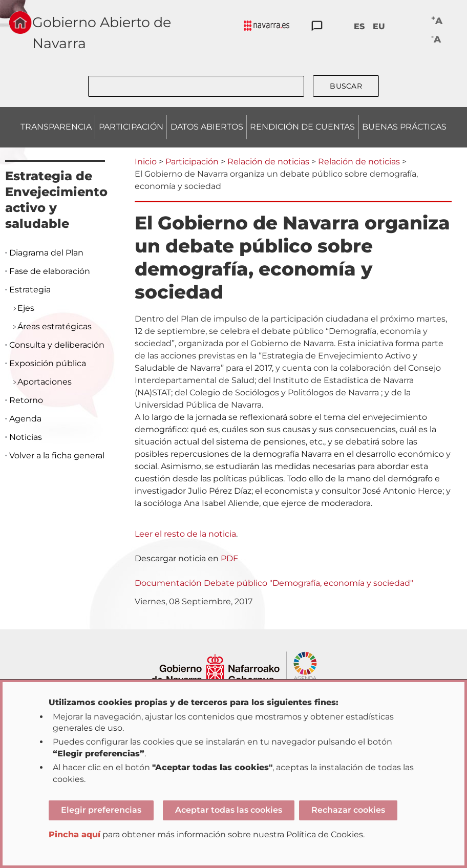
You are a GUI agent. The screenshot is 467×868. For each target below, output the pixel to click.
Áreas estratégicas (55, 326)
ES (359, 26)
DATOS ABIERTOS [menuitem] (207, 127)
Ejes (26, 308)
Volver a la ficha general (57, 456)
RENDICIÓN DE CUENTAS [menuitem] (302, 127)
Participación (192, 162)
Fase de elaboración (50, 271)
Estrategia (30, 290)
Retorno (26, 400)
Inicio (146, 162)
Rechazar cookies (348, 810)
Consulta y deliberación (57, 345)
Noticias (26, 437)
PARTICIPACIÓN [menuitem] (131, 127)
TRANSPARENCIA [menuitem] (56, 127)
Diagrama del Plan (46, 253)
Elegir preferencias (101, 810)
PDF (229, 558)
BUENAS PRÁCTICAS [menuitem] (404, 127)
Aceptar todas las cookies (229, 810)
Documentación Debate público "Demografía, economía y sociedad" (274, 583)
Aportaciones (45, 382)
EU (379, 26)
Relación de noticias (268, 162)
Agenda (25, 419)
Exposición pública (48, 363)
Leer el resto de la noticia (185, 534)
